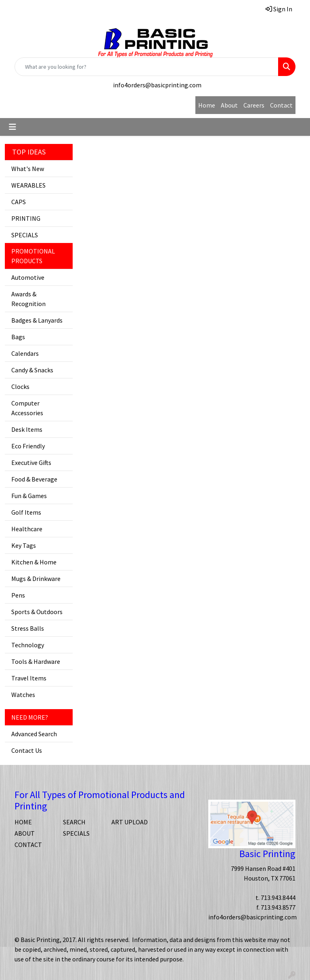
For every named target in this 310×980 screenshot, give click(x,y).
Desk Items (27, 429)
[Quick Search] (147, 67)
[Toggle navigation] (13, 127)
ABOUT (25, 833)
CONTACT (28, 845)
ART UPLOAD (130, 822)
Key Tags (24, 545)
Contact (281, 105)
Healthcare (27, 529)
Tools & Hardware (36, 661)
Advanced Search (34, 734)
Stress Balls (28, 628)
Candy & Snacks (32, 370)
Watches (23, 695)
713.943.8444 (278, 898)
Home (207, 105)
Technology (28, 645)
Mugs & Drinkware (36, 579)
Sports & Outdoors (37, 612)
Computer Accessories (27, 408)
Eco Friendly (28, 446)
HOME (23, 822)
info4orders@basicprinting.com (157, 85)
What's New (28, 169)
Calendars (25, 353)
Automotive (28, 277)
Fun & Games (29, 496)
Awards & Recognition (28, 299)
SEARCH (74, 822)
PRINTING (26, 218)
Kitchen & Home (34, 562)
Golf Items (26, 512)
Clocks (20, 387)
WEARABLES (28, 185)
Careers (254, 105)
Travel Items (29, 678)
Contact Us (27, 750)
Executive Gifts (31, 463)
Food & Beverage (34, 479)
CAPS (19, 202)
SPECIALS (25, 235)
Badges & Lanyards (37, 320)
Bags (18, 337)
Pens (18, 595)
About (229, 105)
